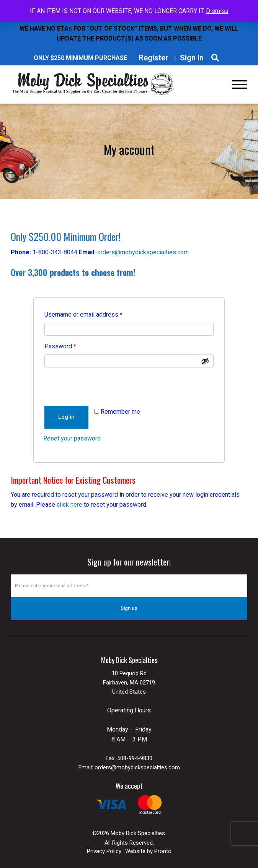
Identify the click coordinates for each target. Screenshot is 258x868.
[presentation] (101, 386)
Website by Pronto (148, 851)
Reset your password (72, 438)
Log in (66, 417)
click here (69, 505)
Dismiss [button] (217, 11)
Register (153, 58)
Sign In (192, 58)
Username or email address (95, 313)
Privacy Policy (104, 851)
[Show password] (205, 361)
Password (72, 345)
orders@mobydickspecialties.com (143, 252)
